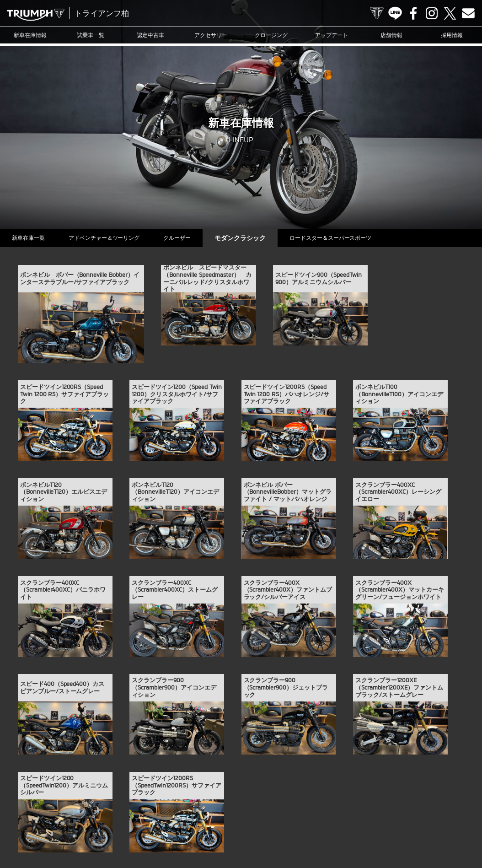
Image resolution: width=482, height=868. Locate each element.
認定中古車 (150, 35)
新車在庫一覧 (30, 238)
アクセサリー (211, 35)
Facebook (413, 13)
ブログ (282, 819)
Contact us (468, 13)
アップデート (332, 35)
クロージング (271, 35)
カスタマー (312, 819)
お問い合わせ (175, 833)
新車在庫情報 (30, 35)
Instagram (432, 13)
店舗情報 (391, 35)
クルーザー (187, 238)
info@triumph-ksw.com (278, 748)
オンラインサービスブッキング (369, 819)
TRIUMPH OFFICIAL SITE (377, 13)
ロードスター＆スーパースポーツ (348, 238)
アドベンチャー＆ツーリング (110, 238)
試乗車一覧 (91, 35)
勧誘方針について (278, 833)
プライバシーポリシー (224, 833)
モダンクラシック (253, 238)
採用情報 (452, 35)
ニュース (256, 819)
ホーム (315, 833)
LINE (395, 13)
